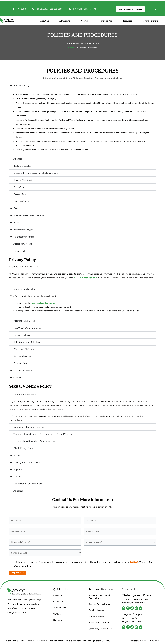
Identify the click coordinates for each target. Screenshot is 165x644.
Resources (127, 21)
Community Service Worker (101, 629)
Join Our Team (60, 608)
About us (45, 21)
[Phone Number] (45, 532)
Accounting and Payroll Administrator (99, 596)
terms (134, 562)
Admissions (65, 21)
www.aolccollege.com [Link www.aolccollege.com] (86, 278)
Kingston (154, 641)
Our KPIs (57, 614)
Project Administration (99, 622)
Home (71, 48)
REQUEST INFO (18, 573)
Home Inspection (96, 616)
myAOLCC (58, 595)
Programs (85, 21)
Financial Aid (106, 21)
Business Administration (100, 604)
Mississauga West (138, 641)
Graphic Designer (97, 610)
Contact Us (58, 620)
